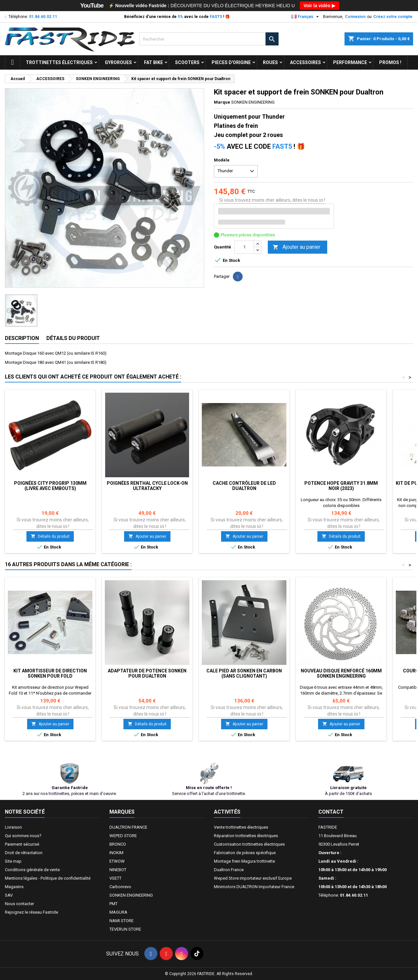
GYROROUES (118, 62)
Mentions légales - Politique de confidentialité (48, 878)
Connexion (355, 17)
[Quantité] (244, 247)
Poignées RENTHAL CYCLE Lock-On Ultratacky (147, 486)
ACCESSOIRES (305, 62)
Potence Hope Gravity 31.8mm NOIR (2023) (341, 486)
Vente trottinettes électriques (241, 827)
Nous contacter (19, 904)
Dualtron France (229, 870)
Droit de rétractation (24, 853)
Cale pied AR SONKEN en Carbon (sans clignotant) (244, 673)
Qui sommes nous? (23, 836)
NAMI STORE (121, 921)
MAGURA (118, 912)
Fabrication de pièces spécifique (245, 853)
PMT (113, 904)
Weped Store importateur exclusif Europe (253, 878)
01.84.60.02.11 (43, 17)
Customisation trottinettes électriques (249, 844)
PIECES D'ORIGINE (231, 62)
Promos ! (390, 62)
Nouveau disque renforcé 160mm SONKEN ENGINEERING (341, 673)
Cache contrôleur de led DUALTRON (244, 486)
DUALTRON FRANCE (128, 827)
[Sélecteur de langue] (306, 17)
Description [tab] (22, 338)
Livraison (13, 827)
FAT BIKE (153, 62)
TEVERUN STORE (125, 929)
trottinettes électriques (59, 62)
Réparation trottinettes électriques (246, 836)
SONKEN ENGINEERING (131, 895)
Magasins (14, 887)
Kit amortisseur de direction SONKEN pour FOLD (50, 673)
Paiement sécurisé (22, 844)
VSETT (115, 878)
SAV (9, 895)
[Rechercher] (209, 39)
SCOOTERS (187, 62)
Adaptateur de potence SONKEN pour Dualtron (147, 673)
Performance (350, 62)
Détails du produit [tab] (73, 338)
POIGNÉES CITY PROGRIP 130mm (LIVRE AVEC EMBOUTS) (50, 486)
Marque (222, 102)
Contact (331, 812)
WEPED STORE (123, 836)
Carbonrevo (120, 887)
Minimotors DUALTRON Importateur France (254, 887)
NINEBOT (118, 870)
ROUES (270, 62)
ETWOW (117, 861)
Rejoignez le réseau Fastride (32, 912)
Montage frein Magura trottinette (244, 861)
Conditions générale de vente (32, 870)
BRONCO (118, 844)
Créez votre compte (393, 17)
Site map (13, 861)
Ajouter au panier (297, 247)
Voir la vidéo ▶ (320, 6)
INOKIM (116, 853)
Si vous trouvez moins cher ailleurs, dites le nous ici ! (272, 200)
